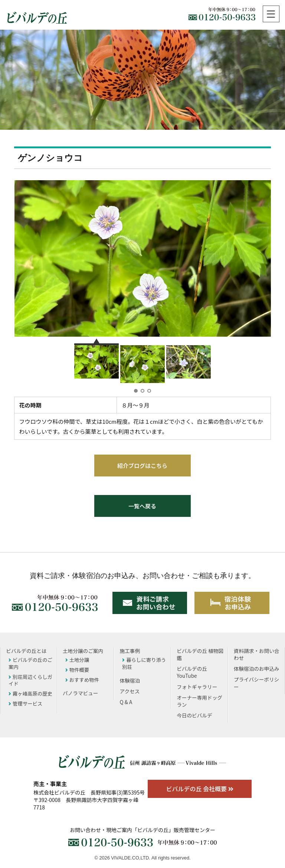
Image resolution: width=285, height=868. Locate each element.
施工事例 (130, 651)
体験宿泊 (130, 680)
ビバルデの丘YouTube (192, 672)
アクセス (130, 691)
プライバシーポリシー (257, 683)
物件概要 (77, 670)
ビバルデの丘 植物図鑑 (200, 654)
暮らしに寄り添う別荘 (144, 663)
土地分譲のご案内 (83, 651)
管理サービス (25, 703)
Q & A (126, 702)
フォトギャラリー (197, 687)
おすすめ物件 (82, 680)
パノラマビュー (81, 693)
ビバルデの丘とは (26, 651)
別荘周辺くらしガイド (30, 680)
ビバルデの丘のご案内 (30, 663)
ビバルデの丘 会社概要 (199, 789)
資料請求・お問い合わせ (257, 654)
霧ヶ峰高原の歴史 (30, 693)
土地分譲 (77, 660)
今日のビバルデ (194, 715)
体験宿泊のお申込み (257, 669)
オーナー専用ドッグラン (199, 701)
